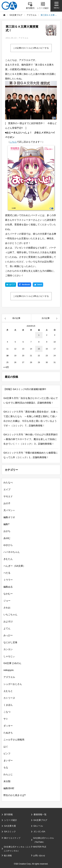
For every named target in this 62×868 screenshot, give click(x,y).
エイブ (7, 489)
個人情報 (8, 856)
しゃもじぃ (9, 656)
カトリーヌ (9, 698)
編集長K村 (9, 788)
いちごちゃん (10, 615)
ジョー (7, 601)
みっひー (8, 635)
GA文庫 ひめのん (12, 663)
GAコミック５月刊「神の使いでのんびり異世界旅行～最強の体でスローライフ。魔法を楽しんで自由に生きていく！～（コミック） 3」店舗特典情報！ (31, 439)
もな (6, 767)
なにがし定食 (10, 642)
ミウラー (8, 580)
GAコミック (10, 832)
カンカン (8, 649)
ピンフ (7, 754)
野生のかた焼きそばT (15, 795)
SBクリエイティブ (12, 838)
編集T (7, 524)
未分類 (7, 781)
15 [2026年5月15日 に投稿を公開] (39, 349)
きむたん (8, 559)
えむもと (8, 691)
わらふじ (8, 774)
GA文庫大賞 (10, 826)
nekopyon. (9, 670)
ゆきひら (8, 545)
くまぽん (8, 705)
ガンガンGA (39, 832)
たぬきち (8, 733)
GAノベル (38, 826)
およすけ (8, 621)
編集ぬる (8, 587)
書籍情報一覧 (40, 814)
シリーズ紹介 (11, 820)
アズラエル (24, 38)
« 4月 (6, 367)
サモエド (8, 496)
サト (6, 719)
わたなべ (8, 482)
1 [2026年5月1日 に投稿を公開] (39, 335)
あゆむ (7, 538)
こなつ (7, 712)
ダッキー (8, 726)
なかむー (8, 594)
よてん (7, 628)
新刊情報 (8, 814)
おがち (7, 531)
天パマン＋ (9, 510)
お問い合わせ (39, 856)
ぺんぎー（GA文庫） (14, 566)
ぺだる (7, 573)
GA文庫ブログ (41, 820)
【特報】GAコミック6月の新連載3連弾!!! (25, 389)
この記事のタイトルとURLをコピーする (31, 48)
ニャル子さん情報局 (14, 740)
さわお (7, 608)
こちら (13, 142)
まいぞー (8, 760)
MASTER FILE (40, 847)
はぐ (6, 747)
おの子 (7, 503)
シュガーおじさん (13, 684)
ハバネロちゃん (12, 552)
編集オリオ (9, 517)
